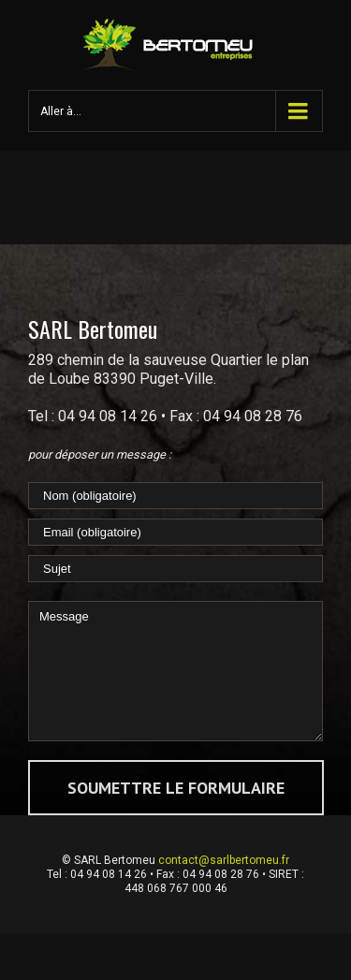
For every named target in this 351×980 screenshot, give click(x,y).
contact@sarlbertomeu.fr (224, 860)
